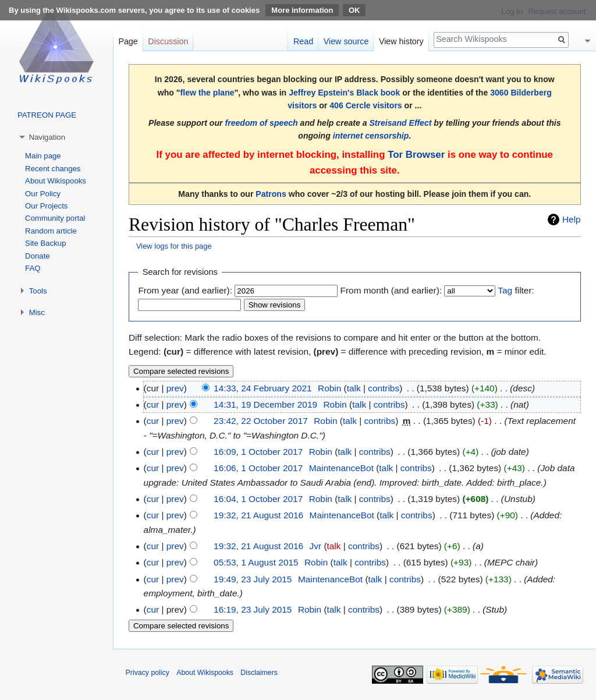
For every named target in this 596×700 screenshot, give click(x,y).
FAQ (33, 268)
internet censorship (371, 136)
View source (346, 41)
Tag (505, 290)
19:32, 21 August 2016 (258, 515)
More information (302, 10)
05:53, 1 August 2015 (256, 562)
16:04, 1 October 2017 (258, 499)
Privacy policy (148, 673)
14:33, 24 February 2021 (263, 388)
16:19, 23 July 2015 (253, 609)
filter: (516, 290)
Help (572, 219)
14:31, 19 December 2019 (265, 404)
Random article (51, 231)
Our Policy (43, 194)
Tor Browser (416, 155)
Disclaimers (259, 673)
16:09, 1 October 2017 (258, 452)
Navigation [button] (47, 137)
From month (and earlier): (391, 290)
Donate (38, 256)
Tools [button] (38, 291)
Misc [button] (37, 312)
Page (128, 41)
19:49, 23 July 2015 (253, 579)
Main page (43, 156)
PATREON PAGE (47, 115)
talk (354, 388)
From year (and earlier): (185, 290)
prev (175, 388)
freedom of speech (261, 123)
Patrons (271, 194)
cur (153, 404)
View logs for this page (174, 246)
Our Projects (46, 206)
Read (303, 41)
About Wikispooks (56, 181)
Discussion (168, 41)
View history (401, 41)
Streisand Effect (400, 123)
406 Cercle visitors (366, 105)
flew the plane (207, 93)
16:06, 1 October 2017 (258, 468)
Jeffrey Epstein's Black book (344, 93)
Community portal (55, 218)
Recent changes (53, 169)
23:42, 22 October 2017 (261, 421)
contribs (384, 388)
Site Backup (45, 243)
